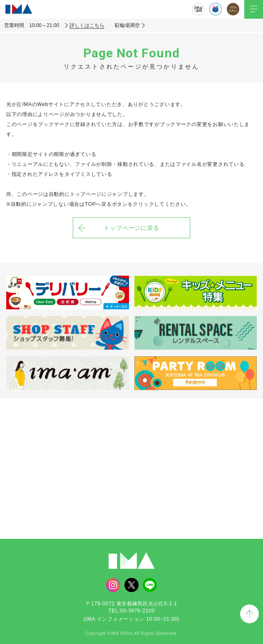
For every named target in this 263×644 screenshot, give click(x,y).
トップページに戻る (132, 228)
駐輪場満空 (127, 25)
